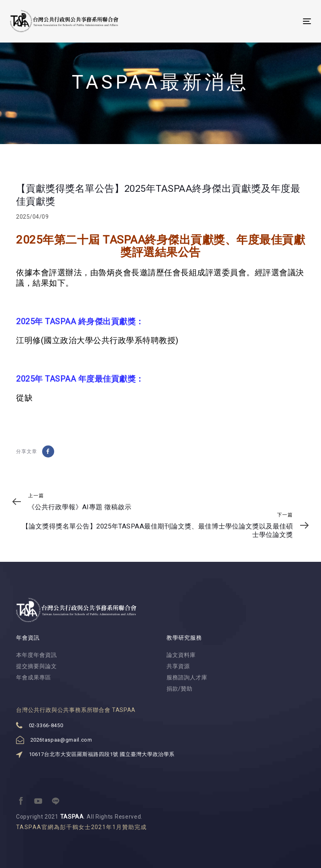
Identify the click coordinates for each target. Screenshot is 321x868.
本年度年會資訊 (37, 655)
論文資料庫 (181, 655)
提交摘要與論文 (37, 666)
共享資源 (178, 666)
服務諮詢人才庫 (187, 677)
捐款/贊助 (180, 689)
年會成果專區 (34, 677)
